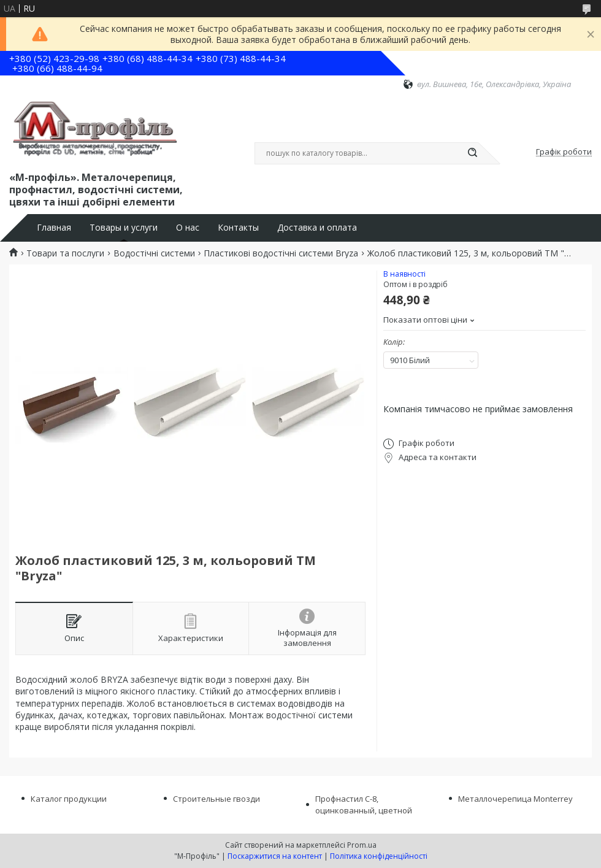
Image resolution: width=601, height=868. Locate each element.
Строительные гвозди (216, 799)
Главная (54, 228)
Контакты (238, 228)
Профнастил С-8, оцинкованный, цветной (364, 805)
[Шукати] (472, 153)
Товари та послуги (65, 253)
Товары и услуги (124, 228)
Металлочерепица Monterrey (515, 799)
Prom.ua (362, 845)
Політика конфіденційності (379, 856)
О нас (188, 228)
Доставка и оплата (317, 228)
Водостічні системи (154, 253)
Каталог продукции (69, 799)
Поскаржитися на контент (275, 856)
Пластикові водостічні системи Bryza (281, 253)
